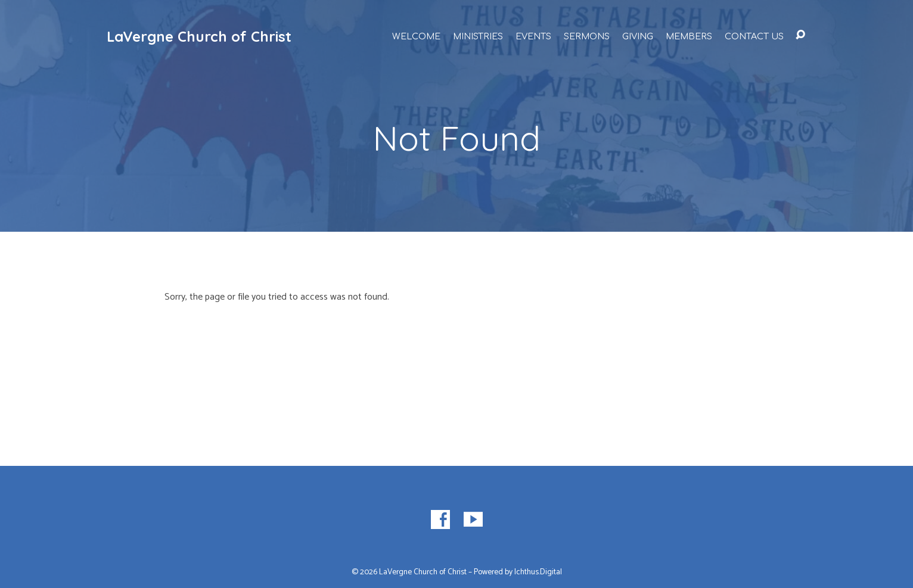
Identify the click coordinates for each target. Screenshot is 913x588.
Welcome (416, 36)
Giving (638, 36)
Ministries (478, 36)
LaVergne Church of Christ (199, 36)
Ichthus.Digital (538, 572)
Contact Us (754, 36)
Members (689, 36)
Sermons (587, 36)
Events (533, 36)
